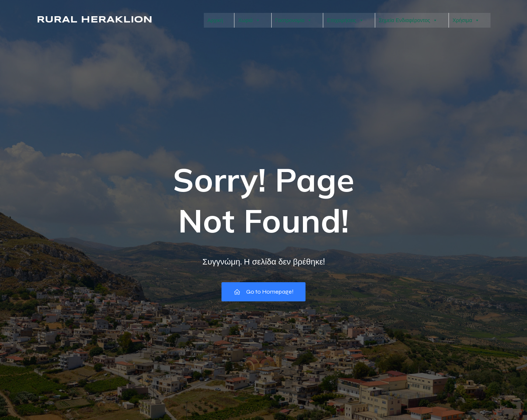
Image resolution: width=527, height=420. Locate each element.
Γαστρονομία (294, 20)
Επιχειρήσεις (345, 20)
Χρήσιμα (466, 20)
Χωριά (249, 20)
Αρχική (215, 20)
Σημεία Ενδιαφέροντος (408, 20)
